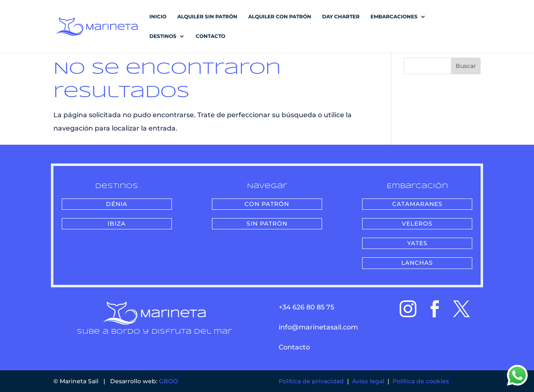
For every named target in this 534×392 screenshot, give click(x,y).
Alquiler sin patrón (207, 17)
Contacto (210, 36)
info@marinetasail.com (318, 327)
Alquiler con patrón (280, 17)
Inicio (158, 17)
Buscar (466, 66)
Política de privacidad (311, 381)
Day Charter (341, 17)
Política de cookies (421, 381)
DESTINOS (163, 36)
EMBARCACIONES (394, 17)
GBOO (169, 381)
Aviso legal (368, 381)
